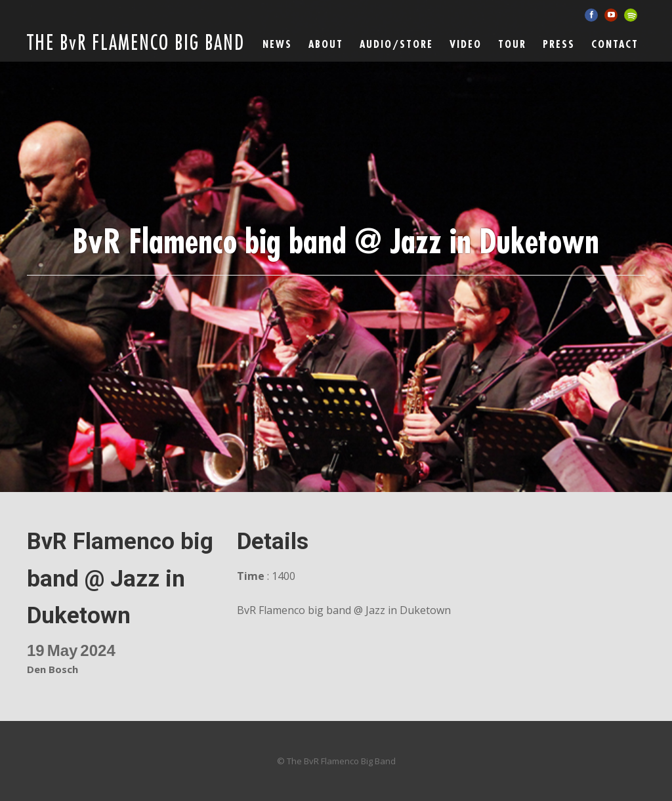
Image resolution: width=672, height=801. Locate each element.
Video (466, 45)
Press (559, 45)
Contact (615, 45)
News (277, 45)
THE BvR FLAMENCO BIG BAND (136, 43)
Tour (512, 45)
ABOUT (326, 45)
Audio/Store (396, 45)
